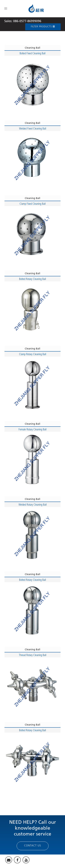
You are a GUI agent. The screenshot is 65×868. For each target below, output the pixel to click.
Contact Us (33, 846)
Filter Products (43, 27)
